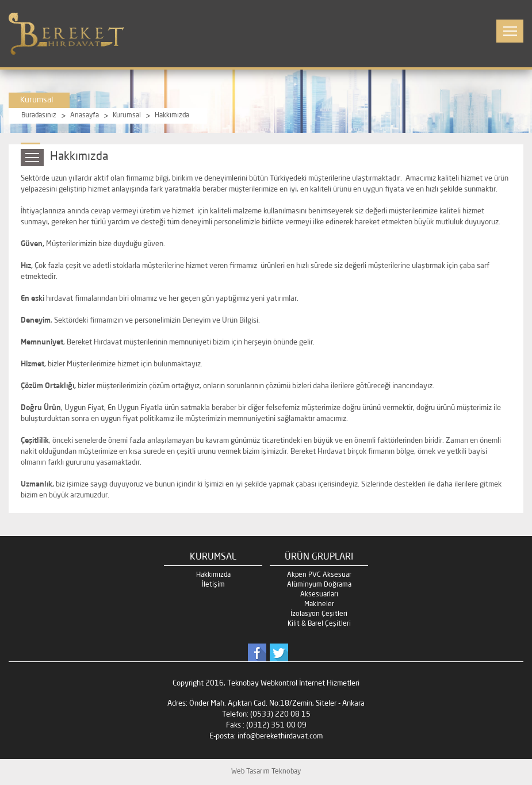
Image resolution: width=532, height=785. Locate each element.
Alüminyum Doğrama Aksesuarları (319, 590)
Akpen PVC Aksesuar (319, 575)
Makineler (319, 604)
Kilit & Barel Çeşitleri (319, 624)
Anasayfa (85, 116)
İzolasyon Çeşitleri (319, 614)
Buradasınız (39, 116)
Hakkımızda (172, 116)
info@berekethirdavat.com (280, 736)
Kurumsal (127, 116)
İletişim (213, 585)
